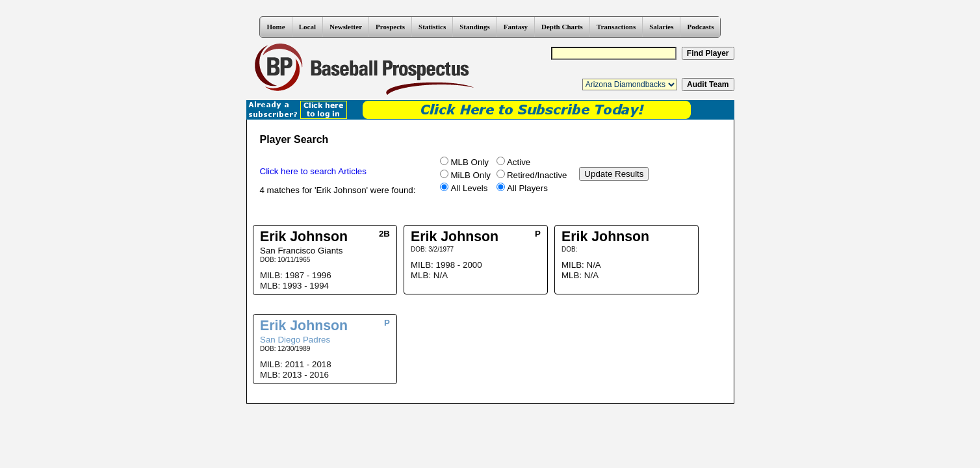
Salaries (661, 27)
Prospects (390, 27)
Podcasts (700, 27)
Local (307, 27)
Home (276, 27)
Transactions (616, 27)
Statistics (432, 27)
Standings (474, 27)
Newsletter (346, 27)
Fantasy (516, 27)
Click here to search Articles (313, 171)
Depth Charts (562, 27)
